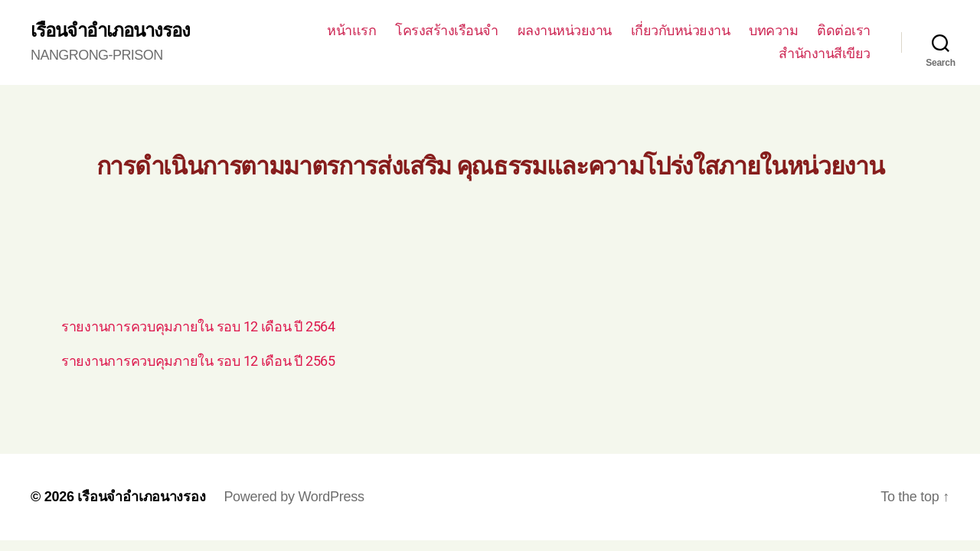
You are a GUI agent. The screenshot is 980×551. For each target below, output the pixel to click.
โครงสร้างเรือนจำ (447, 31)
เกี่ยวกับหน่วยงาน (681, 31)
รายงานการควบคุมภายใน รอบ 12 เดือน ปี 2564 (198, 326)
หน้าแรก (351, 31)
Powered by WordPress (294, 497)
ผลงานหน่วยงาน (565, 31)
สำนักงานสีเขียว (825, 54)
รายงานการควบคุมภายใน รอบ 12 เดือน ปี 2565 (198, 361)
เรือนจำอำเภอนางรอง (110, 31)
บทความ (773, 31)
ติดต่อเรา (844, 31)
